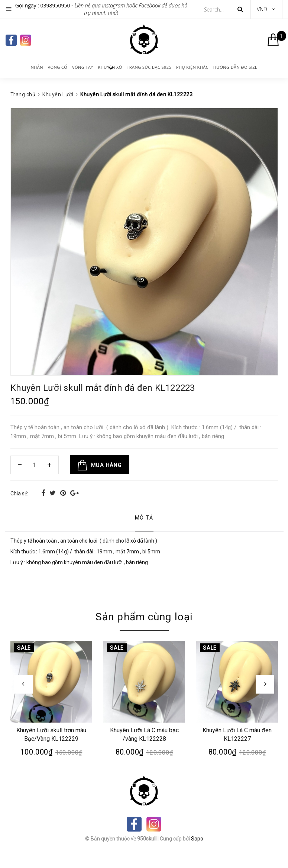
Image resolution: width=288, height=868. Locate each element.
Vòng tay (83, 67)
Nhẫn (37, 67)
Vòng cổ (58, 67)
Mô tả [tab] (144, 518)
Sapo (197, 839)
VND (262, 9)
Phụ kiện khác (192, 67)
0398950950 (55, 5)
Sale (24, 648)
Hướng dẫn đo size (235, 67)
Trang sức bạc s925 (149, 67)
